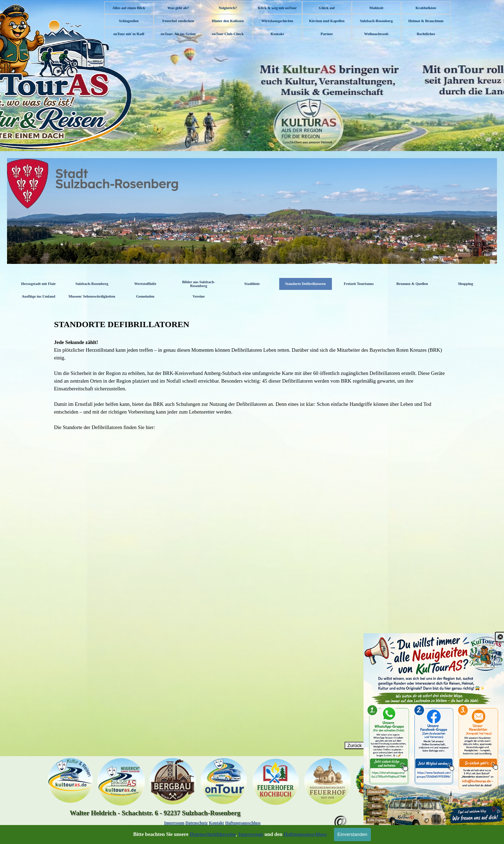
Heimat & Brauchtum (426, 21)
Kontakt (277, 34)
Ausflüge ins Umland (38, 296)
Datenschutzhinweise (213, 834)
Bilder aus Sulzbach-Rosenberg (199, 284)
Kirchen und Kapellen (327, 21)
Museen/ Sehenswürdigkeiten (92, 296)
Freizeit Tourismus (359, 284)
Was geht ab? (178, 8)
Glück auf (327, 8)
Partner (327, 34)
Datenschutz (197, 823)
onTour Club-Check (228, 34)
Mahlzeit (376, 8)
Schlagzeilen (129, 21)
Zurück (355, 745)
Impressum (174, 823)
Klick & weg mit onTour (277, 8)
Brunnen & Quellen (412, 284)
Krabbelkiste (426, 8)
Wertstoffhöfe (145, 284)
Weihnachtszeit (376, 34)
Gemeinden (145, 296)
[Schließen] (500, 637)
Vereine (198, 296)
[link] (434, 739)
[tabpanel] (252, 375)
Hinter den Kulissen (228, 21)
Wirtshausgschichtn (277, 21)
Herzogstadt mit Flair (38, 284)
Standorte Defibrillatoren (306, 284)
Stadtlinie (252, 284)
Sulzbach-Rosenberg (377, 21)
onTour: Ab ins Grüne (178, 34)
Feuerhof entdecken (178, 21)
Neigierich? (228, 8)
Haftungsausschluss (243, 823)
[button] (341, 812)
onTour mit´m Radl (129, 34)
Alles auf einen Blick (129, 8)
